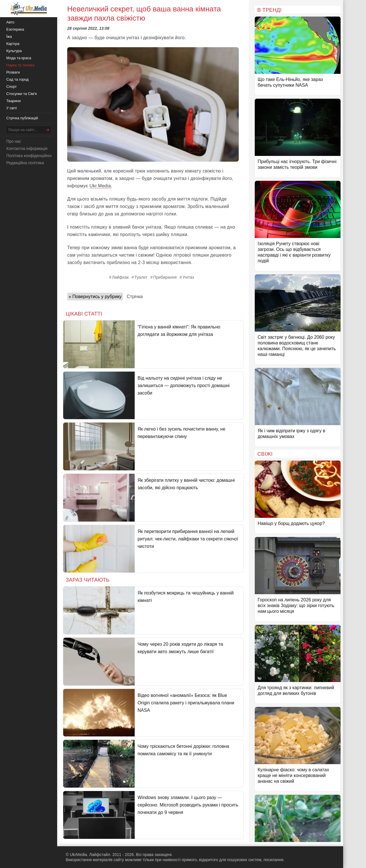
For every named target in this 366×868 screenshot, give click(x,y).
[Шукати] (48, 130)
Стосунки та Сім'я (22, 94)
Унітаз (188, 277)
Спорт (12, 87)
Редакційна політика (25, 163)
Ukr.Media (100, 186)
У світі (12, 108)
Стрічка (135, 297)
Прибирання (165, 277)
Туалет (141, 277)
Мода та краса (19, 58)
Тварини (13, 101)
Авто (10, 22)
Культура (14, 51)
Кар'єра (13, 44)
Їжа (9, 36)
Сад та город (17, 79)
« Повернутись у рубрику (95, 297)
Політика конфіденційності (31, 156)
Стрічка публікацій (22, 118)
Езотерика (15, 29)
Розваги (13, 72)
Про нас (14, 141)
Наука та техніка (20, 65)
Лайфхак (120, 277)
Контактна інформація (27, 148)
